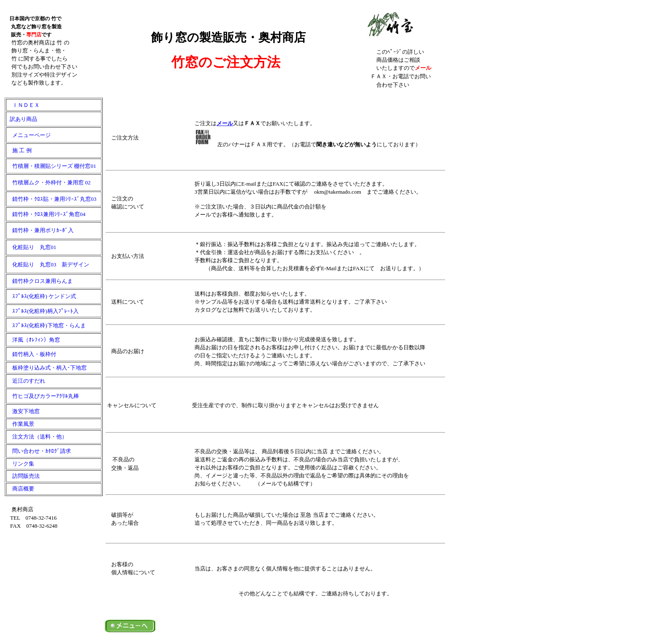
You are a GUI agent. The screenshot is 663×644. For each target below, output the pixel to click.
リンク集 (21, 464)
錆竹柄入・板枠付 (32, 354)
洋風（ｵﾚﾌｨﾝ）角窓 (33, 340)
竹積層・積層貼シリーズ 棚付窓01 (51, 166)
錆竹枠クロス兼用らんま (40, 281)
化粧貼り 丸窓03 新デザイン (48, 264)
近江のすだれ (26, 381)
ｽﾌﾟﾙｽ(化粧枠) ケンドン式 (44, 296)
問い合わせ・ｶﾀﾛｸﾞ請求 (39, 451)
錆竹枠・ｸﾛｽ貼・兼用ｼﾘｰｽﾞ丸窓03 (52, 199)
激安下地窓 (23, 411)
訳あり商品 (22, 119)
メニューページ (29, 135)
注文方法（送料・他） (37, 437)
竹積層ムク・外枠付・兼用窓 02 (49, 182)
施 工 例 (19, 150)
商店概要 (21, 489)
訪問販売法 (23, 476)
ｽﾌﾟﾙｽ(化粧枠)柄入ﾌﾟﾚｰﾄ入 (43, 311)
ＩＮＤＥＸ (23, 105)
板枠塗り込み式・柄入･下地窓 (47, 368)
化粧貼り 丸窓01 (32, 247)
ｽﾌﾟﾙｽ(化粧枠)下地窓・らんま (46, 325)
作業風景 (21, 424)
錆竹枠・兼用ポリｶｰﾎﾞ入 (40, 230)
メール (225, 123)
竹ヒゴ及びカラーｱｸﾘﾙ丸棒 (43, 396)
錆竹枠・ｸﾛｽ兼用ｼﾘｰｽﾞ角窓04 (46, 214)
